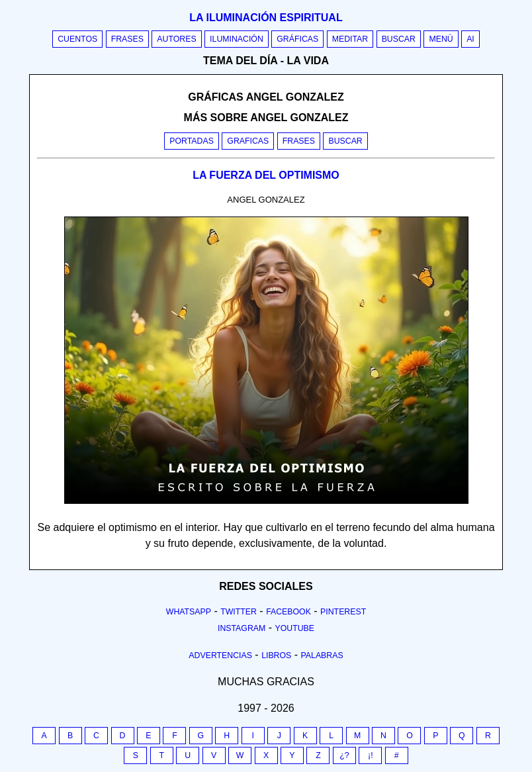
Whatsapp (189, 612)
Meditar (350, 39)
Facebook (288, 612)
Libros (276, 655)
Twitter (239, 612)
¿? (344, 755)
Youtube (294, 628)
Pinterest (343, 612)
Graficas (248, 141)
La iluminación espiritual (266, 18)
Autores (176, 39)
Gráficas (297, 39)
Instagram (242, 628)
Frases (127, 39)
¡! (371, 755)
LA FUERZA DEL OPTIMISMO (266, 175)
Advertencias (220, 655)
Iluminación (237, 39)
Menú (441, 39)
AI (470, 39)
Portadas (192, 141)
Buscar (399, 39)
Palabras (322, 655)
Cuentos (77, 39)
